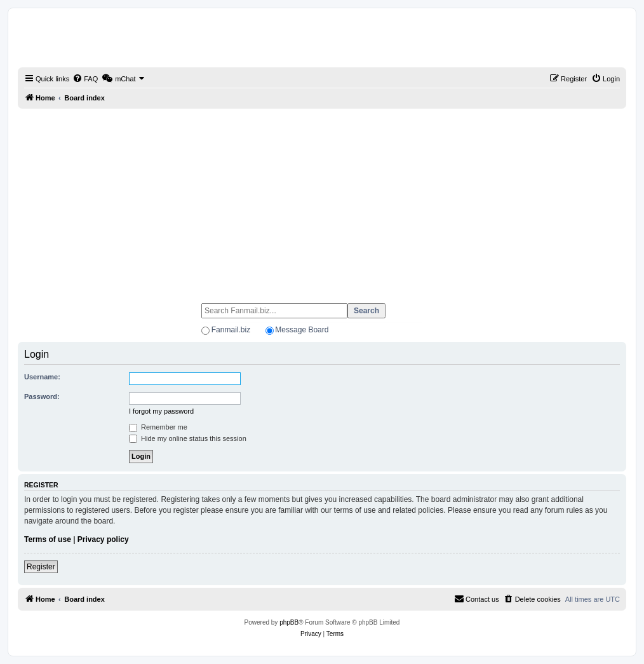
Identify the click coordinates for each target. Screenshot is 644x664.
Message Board (302, 330)
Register (41, 567)
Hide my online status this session (188, 438)
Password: (42, 396)
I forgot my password (161, 411)
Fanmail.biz (231, 330)
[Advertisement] (322, 200)
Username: (42, 377)
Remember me (158, 427)
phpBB (289, 622)
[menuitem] (85, 79)
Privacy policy (103, 539)
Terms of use (48, 539)
